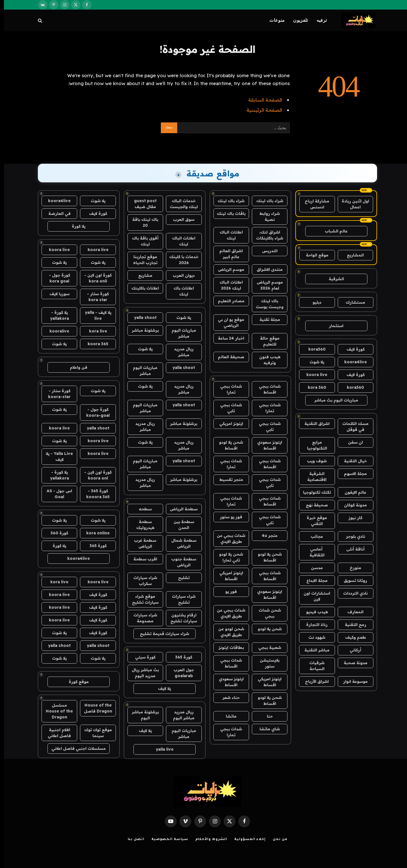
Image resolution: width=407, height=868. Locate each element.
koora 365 (94, 344)
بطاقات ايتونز (227, 647)
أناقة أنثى (351, 549)
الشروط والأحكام (207, 840)
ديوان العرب (180, 275)
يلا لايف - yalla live (94, 315)
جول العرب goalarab (180, 673)
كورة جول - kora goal (56, 278)
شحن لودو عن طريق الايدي (227, 632)
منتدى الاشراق (266, 269)
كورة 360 (55, 533)
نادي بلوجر (352, 536)
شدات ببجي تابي (227, 408)
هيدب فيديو (313, 612)
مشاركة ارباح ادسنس (313, 204)
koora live (313, 375)
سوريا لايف (56, 294)
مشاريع (141, 275)
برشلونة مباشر (141, 330)
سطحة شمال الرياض (180, 543)
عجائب (313, 536)
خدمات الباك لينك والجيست (180, 204)
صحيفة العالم (227, 357)
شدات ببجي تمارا (227, 389)
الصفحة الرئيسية (260, 110)
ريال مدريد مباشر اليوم (180, 715)
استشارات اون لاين (313, 596)
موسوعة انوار (351, 681)
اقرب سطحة (141, 559)
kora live (94, 331)
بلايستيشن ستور (266, 663)
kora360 (313, 349)
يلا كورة (75, 226)
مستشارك (351, 302)
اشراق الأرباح (313, 681)
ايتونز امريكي (227, 424)
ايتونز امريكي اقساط (227, 576)
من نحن (276, 840)
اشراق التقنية (313, 424)
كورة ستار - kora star (94, 297)
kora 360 (313, 387)
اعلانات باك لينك (180, 291)
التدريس (266, 251)
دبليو (313, 302)
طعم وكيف (352, 637)
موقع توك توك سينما (94, 733)
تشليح (180, 578)
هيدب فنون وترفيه (266, 360)
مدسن (313, 568)
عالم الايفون (351, 492)
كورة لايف (352, 349)
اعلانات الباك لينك (227, 235)
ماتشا (227, 716)
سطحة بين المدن (180, 525)
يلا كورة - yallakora (56, 315)
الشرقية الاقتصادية (313, 477)
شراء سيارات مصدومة (141, 618)
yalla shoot (141, 318)
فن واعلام (75, 367)
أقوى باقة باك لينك (141, 241)
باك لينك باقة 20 (141, 222)
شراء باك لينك (266, 201)
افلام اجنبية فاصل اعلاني (55, 733)
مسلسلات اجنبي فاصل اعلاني (75, 748)
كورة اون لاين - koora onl (94, 475)
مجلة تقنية (266, 319)
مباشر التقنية (313, 650)
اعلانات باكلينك (141, 288)
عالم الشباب (332, 231)
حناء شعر (227, 698)
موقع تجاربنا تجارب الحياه (141, 260)
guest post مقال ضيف (141, 204)
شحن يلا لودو (266, 629)
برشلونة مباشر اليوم (141, 715)
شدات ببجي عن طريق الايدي (227, 538)
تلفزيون (296, 20)
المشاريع (351, 255)
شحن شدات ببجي (266, 613)
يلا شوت (313, 362)
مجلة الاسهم (351, 474)
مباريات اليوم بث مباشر (332, 400)
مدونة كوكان (351, 505)
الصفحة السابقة (261, 100)
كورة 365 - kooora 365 (94, 494)
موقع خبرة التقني (313, 521)
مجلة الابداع (313, 580)
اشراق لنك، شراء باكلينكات (266, 235)
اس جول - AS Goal (55, 494)
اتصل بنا (132, 840)
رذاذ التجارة (313, 625)
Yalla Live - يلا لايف (55, 456)
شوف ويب (313, 461)
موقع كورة (75, 682)
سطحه (141, 509)
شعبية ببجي (266, 647)
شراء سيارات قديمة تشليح (161, 634)
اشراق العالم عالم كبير (227, 254)
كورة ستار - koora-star (55, 394)
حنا (266, 716)
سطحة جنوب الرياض (180, 562)
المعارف (351, 612)
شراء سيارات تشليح (180, 599)
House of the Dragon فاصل (94, 708)
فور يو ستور (227, 517)
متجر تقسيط (227, 480)
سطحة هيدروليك (141, 525)
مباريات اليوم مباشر (180, 333)
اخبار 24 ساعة (227, 338)
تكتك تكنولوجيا (313, 492)
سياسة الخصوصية (166, 840)
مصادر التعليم (227, 301)
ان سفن (351, 442)
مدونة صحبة (352, 663)
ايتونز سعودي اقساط (266, 445)
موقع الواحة (313, 255)
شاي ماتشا (266, 729)
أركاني (351, 650)
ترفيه (318, 20)
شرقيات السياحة (313, 666)
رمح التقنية (352, 625)
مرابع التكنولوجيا (313, 445)
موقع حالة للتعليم (266, 341)
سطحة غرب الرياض (141, 543)
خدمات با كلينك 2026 (180, 260)
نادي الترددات (351, 593)
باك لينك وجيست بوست (266, 304)
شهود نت (313, 637)
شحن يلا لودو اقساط (227, 445)
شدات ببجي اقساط (266, 389)
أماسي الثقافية (313, 552)
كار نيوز (351, 518)
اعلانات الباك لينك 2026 (227, 285)
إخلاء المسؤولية (246, 840)
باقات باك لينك (227, 213)
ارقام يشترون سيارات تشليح (180, 618)
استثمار (332, 326)
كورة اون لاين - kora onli (94, 278)
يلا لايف (161, 688)
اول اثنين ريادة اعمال (351, 204)
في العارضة (56, 213)
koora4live (352, 362)
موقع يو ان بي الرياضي (227, 322)
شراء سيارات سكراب (141, 581)
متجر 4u (266, 536)
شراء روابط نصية (266, 216)
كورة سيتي (141, 657)
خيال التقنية (351, 461)
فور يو (227, 591)
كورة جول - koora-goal (94, 412)
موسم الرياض (227, 269)
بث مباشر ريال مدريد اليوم (141, 673)
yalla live (161, 749)
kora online (94, 533)
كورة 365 (180, 657)
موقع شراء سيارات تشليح (141, 599)
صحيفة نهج (313, 505)
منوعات (273, 20)
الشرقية (332, 279)
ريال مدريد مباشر (180, 352)
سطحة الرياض (180, 509)
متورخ (351, 568)
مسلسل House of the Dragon (55, 711)
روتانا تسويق (351, 580)
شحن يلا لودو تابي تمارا (227, 557)
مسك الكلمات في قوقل (351, 427)
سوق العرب (180, 219)
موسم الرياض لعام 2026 (266, 285)
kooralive (55, 331)
